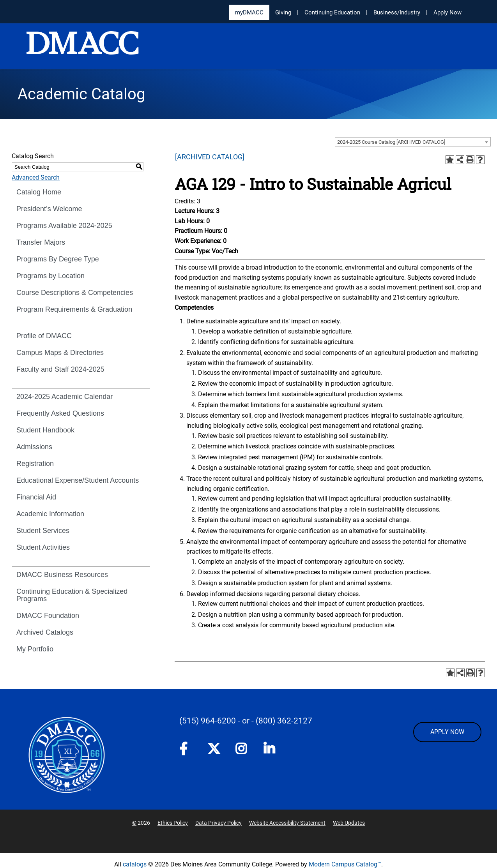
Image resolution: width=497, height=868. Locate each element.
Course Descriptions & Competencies (75, 293)
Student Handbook (45, 430)
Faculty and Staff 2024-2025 (60, 369)
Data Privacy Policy (218, 823)
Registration (35, 464)
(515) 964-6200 (208, 721)
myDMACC (249, 12)
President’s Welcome (49, 209)
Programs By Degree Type (58, 259)
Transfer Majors (41, 242)
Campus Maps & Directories (60, 353)
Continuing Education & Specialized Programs (72, 595)
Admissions (34, 447)
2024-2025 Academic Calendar (65, 397)
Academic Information (50, 514)
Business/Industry (397, 12)
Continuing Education (332, 12)
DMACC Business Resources (62, 575)
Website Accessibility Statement (287, 823)
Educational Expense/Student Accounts (78, 480)
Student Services (43, 531)
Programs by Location (50, 276)
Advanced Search (36, 177)
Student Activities (43, 547)
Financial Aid (36, 497)
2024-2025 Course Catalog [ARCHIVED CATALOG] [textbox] (391, 142)
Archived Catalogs (45, 632)
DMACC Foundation (48, 616)
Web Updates (349, 823)
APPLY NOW (447, 732)
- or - (246, 721)
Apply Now (447, 12)
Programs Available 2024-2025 (64, 226)
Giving (283, 12)
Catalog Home (39, 192)
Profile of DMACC (44, 336)
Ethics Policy (173, 823)
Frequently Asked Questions (60, 413)
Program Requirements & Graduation (74, 309)
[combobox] (413, 142)
